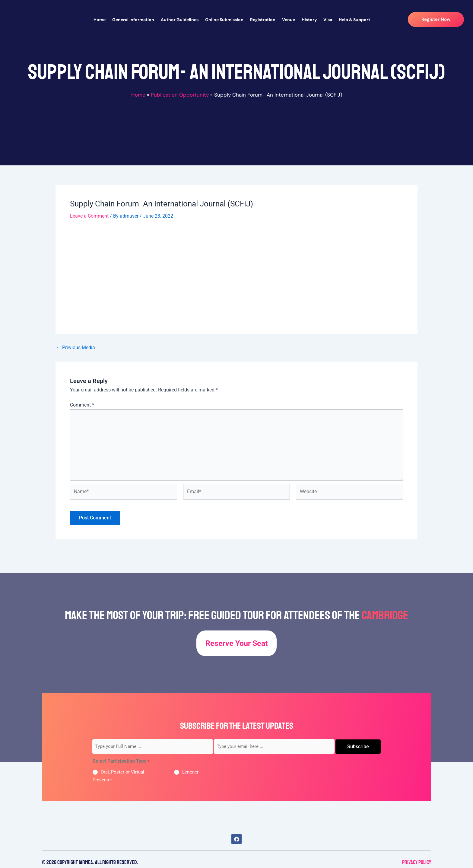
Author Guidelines (180, 20)
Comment (82, 405)
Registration (263, 20)
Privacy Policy (417, 862)
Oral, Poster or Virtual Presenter (118, 776)
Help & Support (354, 20)
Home (100, 20)
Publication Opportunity (180, 95)
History (309, 20)
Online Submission (224, 20)
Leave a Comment (89, 216)
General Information (133, 20)
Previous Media (76, 348)
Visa (328, 20)
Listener (190, 772)
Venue (289, 20)
